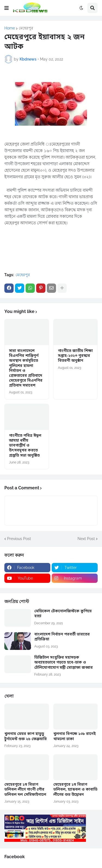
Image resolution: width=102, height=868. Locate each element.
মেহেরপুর (26, 28)
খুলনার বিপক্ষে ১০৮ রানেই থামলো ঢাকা (75, 737)
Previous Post (19, 539)
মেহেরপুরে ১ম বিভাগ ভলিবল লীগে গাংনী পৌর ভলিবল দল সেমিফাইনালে (25, 790)
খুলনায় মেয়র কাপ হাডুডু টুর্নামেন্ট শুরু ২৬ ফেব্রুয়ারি (26, 737)
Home (10, 28)
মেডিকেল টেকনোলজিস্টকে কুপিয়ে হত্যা (63, 614)
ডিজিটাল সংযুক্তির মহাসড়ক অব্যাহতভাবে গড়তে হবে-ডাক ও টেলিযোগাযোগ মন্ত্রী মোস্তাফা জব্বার (64, 663)
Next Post (86, 539)
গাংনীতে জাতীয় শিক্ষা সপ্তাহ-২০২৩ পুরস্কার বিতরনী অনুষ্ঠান (75, 356)
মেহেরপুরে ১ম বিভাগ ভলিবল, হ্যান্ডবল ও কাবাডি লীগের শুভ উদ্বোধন (75, 790)
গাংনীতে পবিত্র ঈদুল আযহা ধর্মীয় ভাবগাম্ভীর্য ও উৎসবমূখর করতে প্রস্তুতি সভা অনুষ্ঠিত (25, 446)
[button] (7, 8)
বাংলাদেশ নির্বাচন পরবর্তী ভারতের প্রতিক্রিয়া (62, 637)
